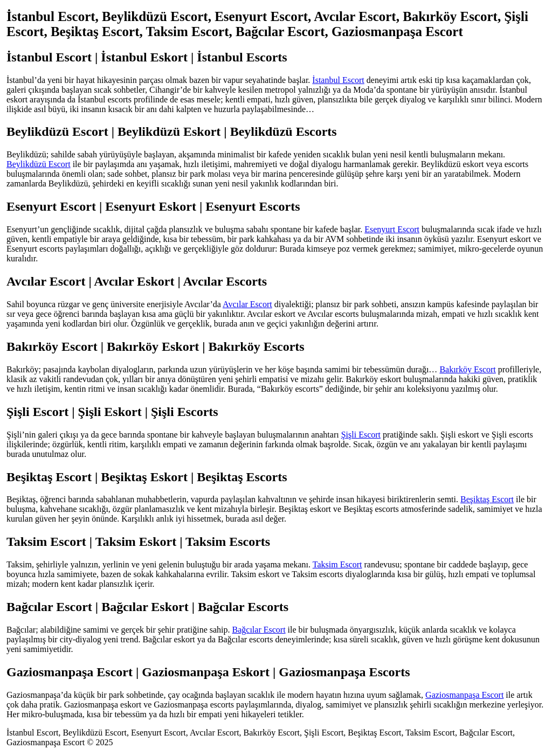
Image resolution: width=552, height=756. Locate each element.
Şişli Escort (361, 435)
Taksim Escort (337, 564)
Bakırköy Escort (467, 369)
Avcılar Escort (247, 304)
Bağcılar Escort (259, 630)
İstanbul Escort (338, 80)
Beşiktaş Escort (487, 499)
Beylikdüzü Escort (39, 164)
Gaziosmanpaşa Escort (464, 695)
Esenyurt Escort (392, 229)
